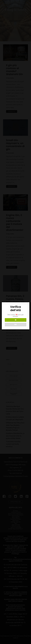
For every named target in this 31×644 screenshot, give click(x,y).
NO (16, 325)
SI (16, 320)
